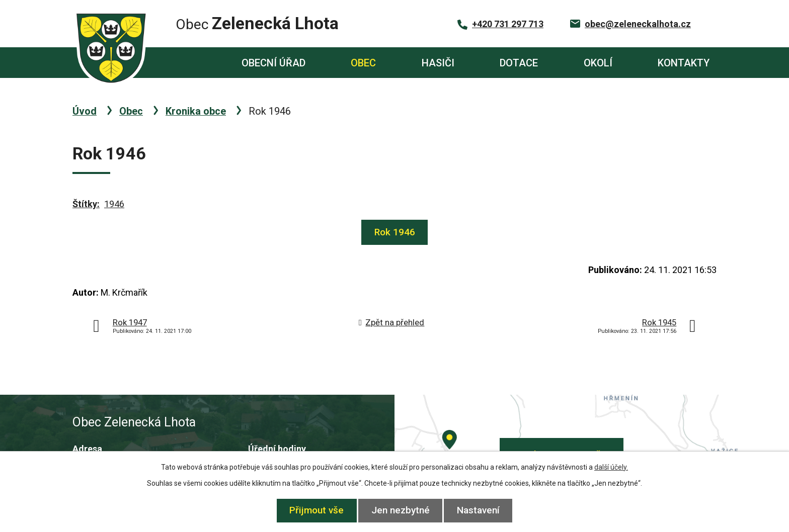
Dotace (519, 63)
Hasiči (438, 63)
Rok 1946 (395, 232)
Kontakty (684, 63)
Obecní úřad (273, 63)
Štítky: (86, 204)
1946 (114, 204)
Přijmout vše (314, 510)
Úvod (181, 63)
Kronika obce (196, 111)
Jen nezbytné (401, 510)
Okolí (598, 63)
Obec (363, 63)
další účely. (611, 467)
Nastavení (481, 510)
